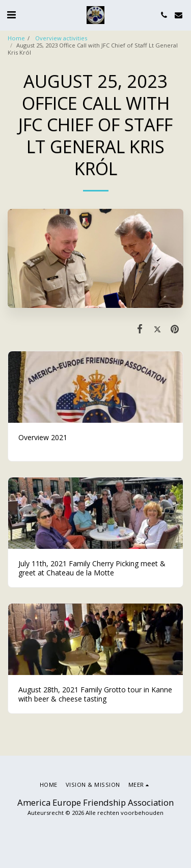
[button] (11, 15)
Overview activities (60, 38)
